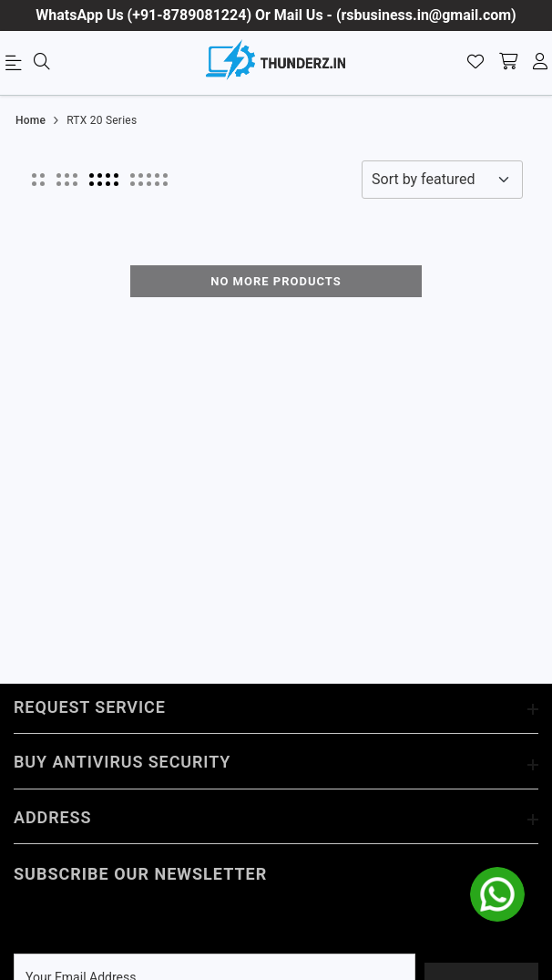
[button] (38, 180)
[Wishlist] (475, 63)
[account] (540, 63)
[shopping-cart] (508, 63)
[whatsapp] (497, 894)
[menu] (16, 67)
